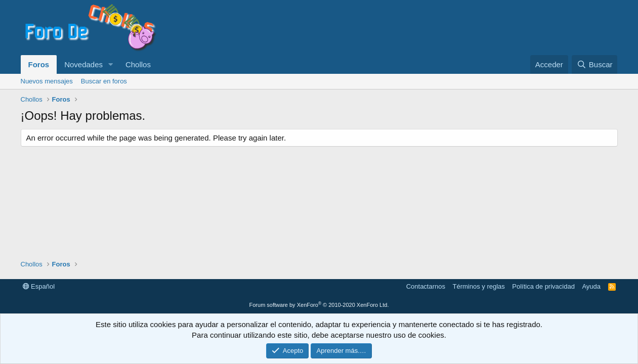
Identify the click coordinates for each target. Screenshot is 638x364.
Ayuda (591, 286)
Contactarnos (426, 286)
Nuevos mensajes (47, 81)
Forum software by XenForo (319, 305)
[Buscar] (594, 64)
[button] (111, 64)
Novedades (83, 64)
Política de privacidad (543, 286)
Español (39, 286)
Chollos (138, 64)
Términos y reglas (479, 286)
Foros (39, 64)
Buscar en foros (104, 81)
